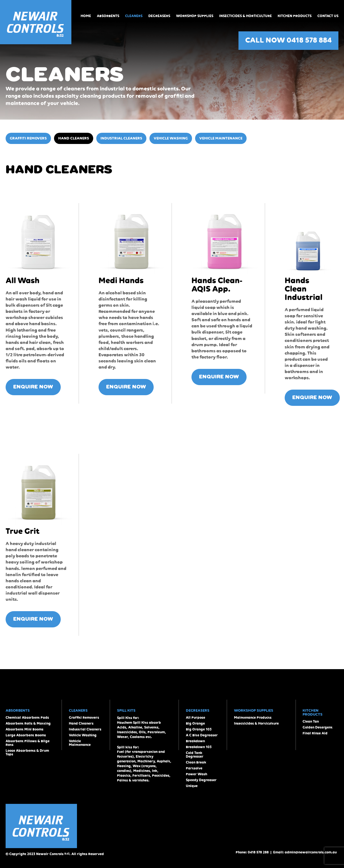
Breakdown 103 (199, 747)
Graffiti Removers (28, 138)
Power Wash (196, 774)
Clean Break (196, 763)
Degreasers (159, 16)
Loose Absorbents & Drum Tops (27, 753)
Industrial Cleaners (121, 138)
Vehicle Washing (171, 138)
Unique (192, 786)
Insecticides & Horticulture (245, 16)
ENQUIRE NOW (33, 387)
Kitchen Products (295, 16)
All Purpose (196, 718)
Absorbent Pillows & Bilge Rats (28, 743)
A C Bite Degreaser (202, 735)
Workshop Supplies (195, 16)
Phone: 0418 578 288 (252, 852)
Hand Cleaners (74, 138)
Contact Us (328, 16)
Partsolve (194, 768)
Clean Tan (311, 722)
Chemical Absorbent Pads (27, 718)
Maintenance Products (253, 718)
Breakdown (195, 741)
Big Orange (195, 724)
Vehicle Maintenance (221, 138)
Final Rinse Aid (315, 733)
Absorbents (108, 16)
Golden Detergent (318, 728)
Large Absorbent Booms (26, 735)
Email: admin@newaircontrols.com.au (305, 852)
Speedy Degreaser (201, 780)
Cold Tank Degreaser (195, 755)
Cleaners (134, 16)
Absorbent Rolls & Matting (28, 724)
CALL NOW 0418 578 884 (288, 41)
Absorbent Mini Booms (24, 729)
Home (86, 16)
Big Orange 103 (199, 729)
